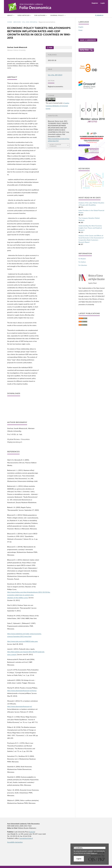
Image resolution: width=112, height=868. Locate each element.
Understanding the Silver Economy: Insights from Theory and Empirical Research (90, 228)
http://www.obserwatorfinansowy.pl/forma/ (22, 691)
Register (95, 3)
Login (103, 3)
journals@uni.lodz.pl (26, 838)
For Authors (40, 15)
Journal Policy (57, 15)
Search (99, 15)
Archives (17, 22)
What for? (94, 853)
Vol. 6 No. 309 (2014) (30, 22)
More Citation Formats (55, 145)
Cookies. (78, 848)
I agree (79, 859)
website (32, 832)
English (81, 27)
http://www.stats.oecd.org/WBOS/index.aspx (22, 641)
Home (10, 22)
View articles (24, 15)
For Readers (82, 259)
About (10, 15)
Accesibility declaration (15, 842)
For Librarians (83, 265)
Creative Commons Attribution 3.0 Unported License (57, 106)
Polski (80, 30)
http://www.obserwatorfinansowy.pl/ (20, 706)
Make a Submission (88, 40)
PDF (50, 48)
